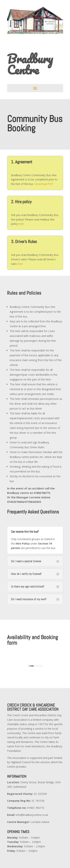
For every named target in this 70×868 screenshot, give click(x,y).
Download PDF (44, 184)
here (21, 224)
